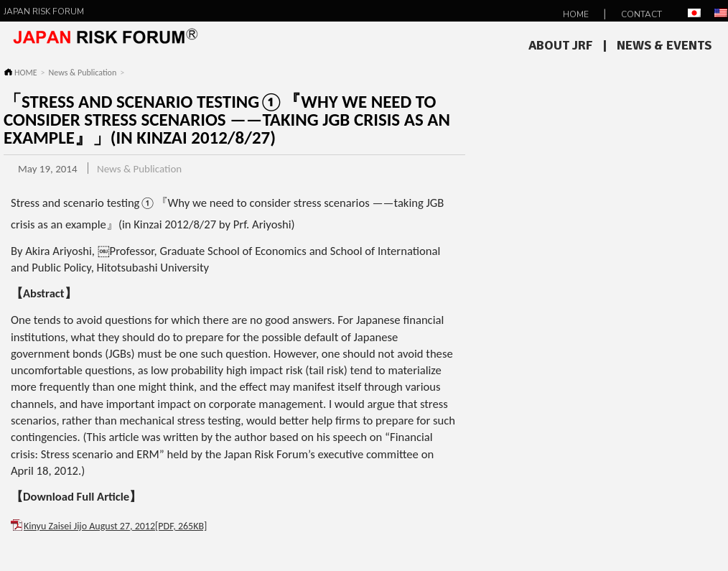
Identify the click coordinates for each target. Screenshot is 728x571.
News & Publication (83, 73)
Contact (641, 14)
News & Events (664, 45)
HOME (576, 14)
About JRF (561, 45)
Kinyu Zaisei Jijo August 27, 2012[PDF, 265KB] (115, 526)
